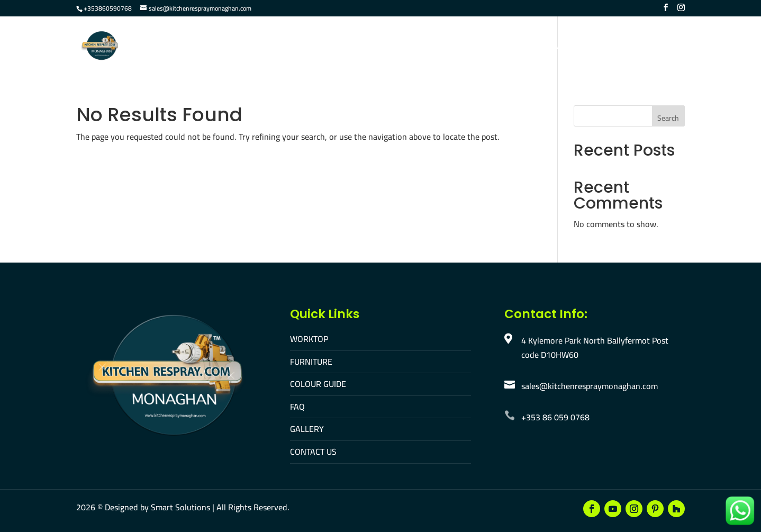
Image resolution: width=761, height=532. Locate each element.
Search (668, 118)
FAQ (464, 47)
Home (253, 47)
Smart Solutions (180, 507)
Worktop (298, 47)
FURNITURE (311, 362)
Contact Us (556, 47)
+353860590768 (108, 8)
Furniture (352, 47)
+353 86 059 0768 (555, 417)
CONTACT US (313, 452)
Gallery (502, 47)
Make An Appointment (639, 47)
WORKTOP (309, 339)
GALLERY (307, 429)
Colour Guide (415, 47)
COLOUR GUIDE (318, 384)
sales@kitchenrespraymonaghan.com (590, 386)
